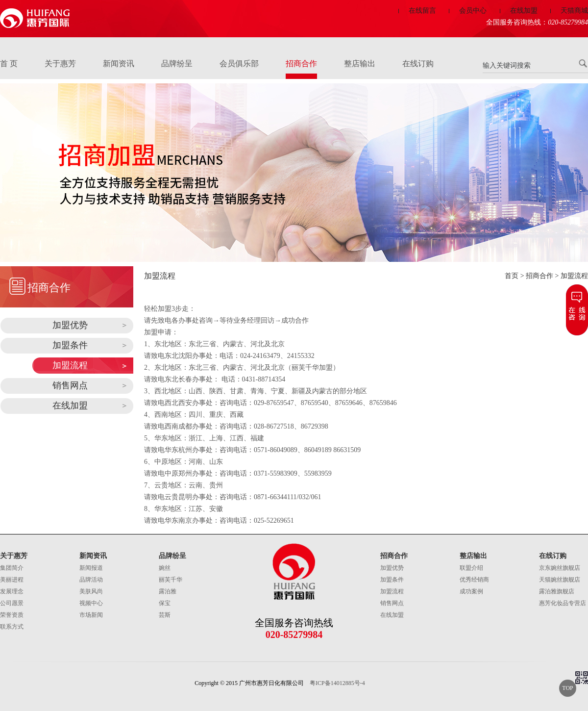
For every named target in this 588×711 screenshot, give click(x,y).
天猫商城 (574, 11)
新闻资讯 (119, 63)
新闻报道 (91, 568)
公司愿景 (12, 603)
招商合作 (301, 63)
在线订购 (418, 63)
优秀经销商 (474, 580)
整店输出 (360, 63)
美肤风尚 (91, 591)
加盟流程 (70, 365)
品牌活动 (91, 580)
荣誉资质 (12, 615)
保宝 (165, 603)
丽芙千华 (171, 580)
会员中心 (473, 11)
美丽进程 (12, 580)
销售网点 (70, 385)
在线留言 (422, 11)
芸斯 (165, 615)
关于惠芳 (60, 63)
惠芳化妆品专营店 (563, 603)
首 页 (9, 63)
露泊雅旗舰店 (557, 591)
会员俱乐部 (239, 63)
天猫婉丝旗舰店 (560, 580)
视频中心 (91, 603)
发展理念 (12, 591)
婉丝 (165, 568)
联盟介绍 (471, 568)
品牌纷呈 (177, 63)
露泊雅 (168, 591)
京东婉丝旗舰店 (560, 568)
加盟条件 (70, 345)
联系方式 (12, 627)
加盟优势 (70, 325)
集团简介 (12, 568)
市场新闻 (91, 615)
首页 (512, 276)
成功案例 (471, 591)
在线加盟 (524, 11)
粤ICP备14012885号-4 (337, 683)
